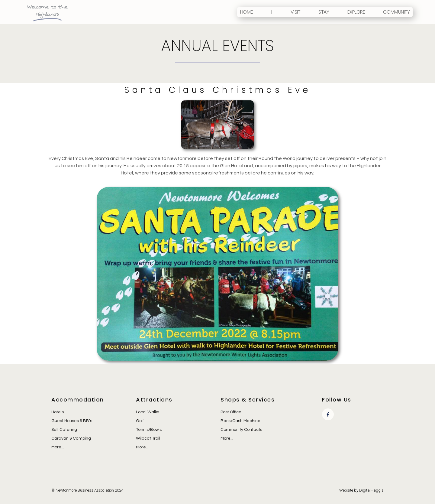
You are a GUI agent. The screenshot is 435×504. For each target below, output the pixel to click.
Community (396, 12)
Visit (296, 12)
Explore (356, 12)
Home (246, 12)
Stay (324, 12)
